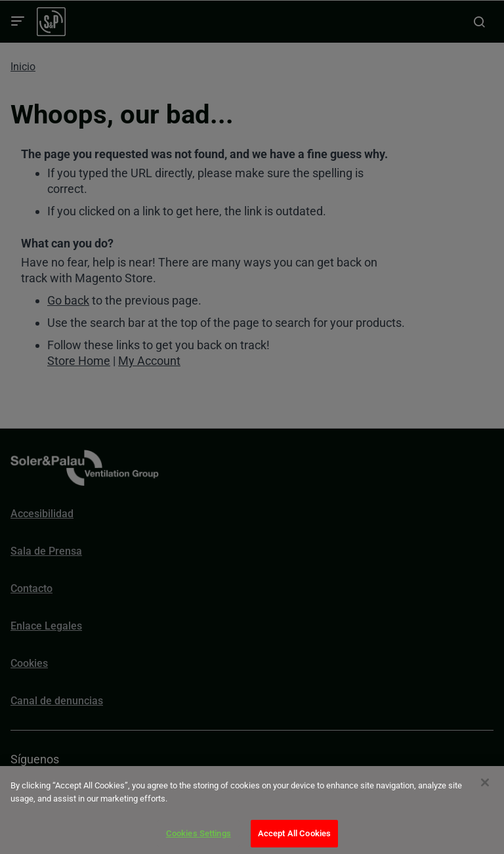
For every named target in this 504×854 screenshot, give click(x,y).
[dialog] (252, 810)
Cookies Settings (199, 833)
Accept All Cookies (294, 833)
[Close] (485, 782)
